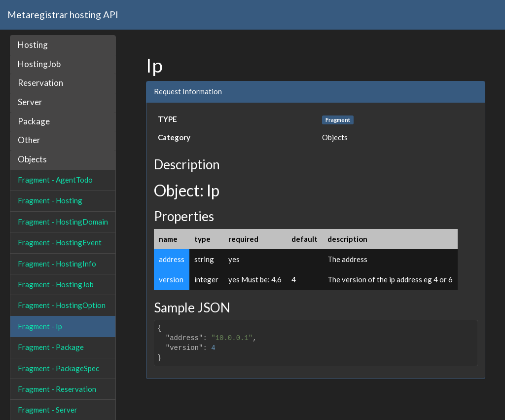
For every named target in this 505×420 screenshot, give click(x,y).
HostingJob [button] (39, 64)
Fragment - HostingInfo (57, 264)
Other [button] (29, 140)
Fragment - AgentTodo (55, 180)
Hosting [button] (33, 45)
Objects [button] (32, 159)
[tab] (63, 45)
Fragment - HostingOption (62, 305)
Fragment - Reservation (57, 389)
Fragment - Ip (40, 326)
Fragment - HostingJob (56, 284)
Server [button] (30, 102)
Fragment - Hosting (50, 200)
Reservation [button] (40, 83)
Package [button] (34, 121)
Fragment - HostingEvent (60, 242)
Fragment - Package (51, 347)
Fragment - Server (48, 410)
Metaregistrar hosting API (63, 15)
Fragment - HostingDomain (63, 222)
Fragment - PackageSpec (58, 368)
